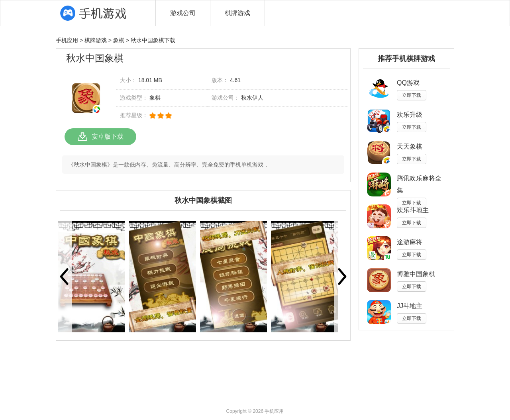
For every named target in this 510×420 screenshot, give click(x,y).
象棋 (119, 40)
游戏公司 (183, 13)
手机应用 (67, 40)
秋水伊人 (252, 98)
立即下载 (412, 95)
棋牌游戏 (237, 13)
